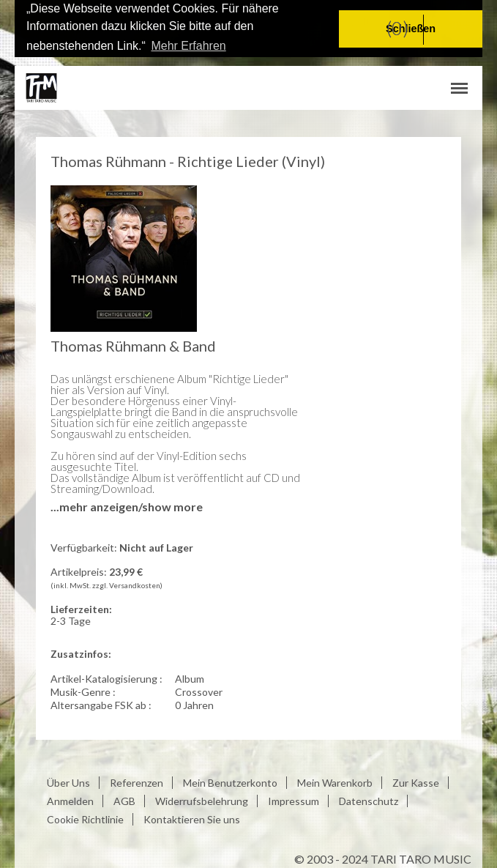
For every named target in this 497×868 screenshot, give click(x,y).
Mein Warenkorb (335, 782)
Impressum (294, 800)
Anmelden (70, 800)
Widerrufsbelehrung (202, 800)
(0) (397, 28)
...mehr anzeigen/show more (127, 506)
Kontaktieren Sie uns (192, 819)
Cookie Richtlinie (85, 819)
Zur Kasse (416, 782)
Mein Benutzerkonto (230, 782)
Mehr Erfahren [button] (188, 46)
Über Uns (68, 782)
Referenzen (137, 782)
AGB (124, 800)
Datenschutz (369, 800)
